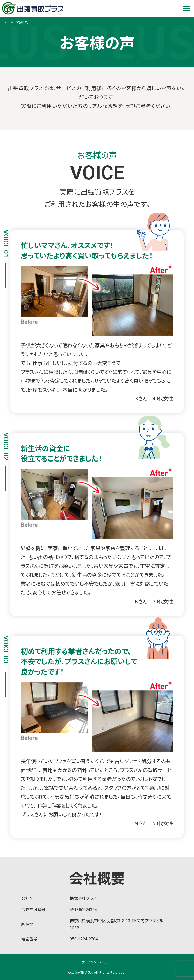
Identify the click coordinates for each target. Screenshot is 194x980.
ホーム (9, 22)
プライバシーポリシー (97, 962)
